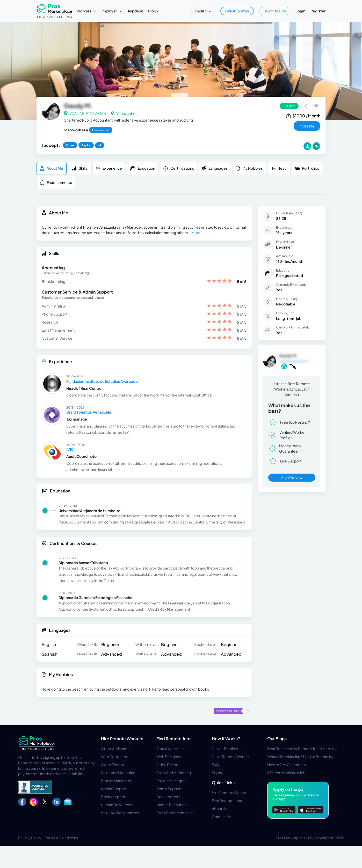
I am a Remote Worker (230, 757)
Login (300, 11)
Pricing (218, 773)
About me (52, 168)
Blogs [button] (153, 11)
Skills (80, 168)
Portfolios (307, 168)
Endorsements (56, 182)
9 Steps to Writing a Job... (288, 773)
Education (143, 168)
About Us (219, 809)
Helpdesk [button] (135, 11)
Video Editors (112, 765)
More (196, 233)
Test (279, 168)
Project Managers (116, 781)
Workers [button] (84, 11)
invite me (307, 126)
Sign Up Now (292, 477)
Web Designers (114, 757)
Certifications (179, 168)
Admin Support (114, 789)
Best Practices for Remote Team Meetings (303, 749)
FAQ (215, 765)
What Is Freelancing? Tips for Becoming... (302, 757)
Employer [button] (109, 11)
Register (318, 11)
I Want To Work (237, 11)
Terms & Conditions (62, 838)
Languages (215, 168)
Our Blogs (277, 739)
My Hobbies (249, 168)
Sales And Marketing (118, 773)
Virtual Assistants (115, 749)
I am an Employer (226, 749)
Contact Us (221, 817)
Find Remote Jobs (174, 739)
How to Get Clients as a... (288, 765)
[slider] (219, 282)
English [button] (201, 11)
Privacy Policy (30, 838)
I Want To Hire (275, 11)
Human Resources (117, 805)
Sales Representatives (120, 813)
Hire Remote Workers (122, 739)
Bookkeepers (113, 797)
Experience (109, 168)
